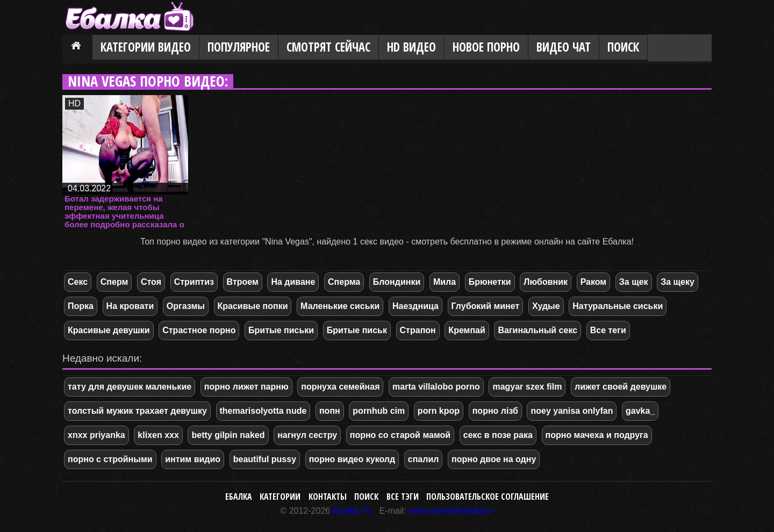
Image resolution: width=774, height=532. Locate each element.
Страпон (418, 330)
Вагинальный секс (537, 330)
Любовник (546, 282)
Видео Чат (564, 47)
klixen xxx (158, 435)
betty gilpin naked (228, 435)
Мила (445, 282)
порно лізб (495, 411)
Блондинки (397, 282)
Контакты (328, 497)
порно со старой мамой (400, 435)
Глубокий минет (486, 306)
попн (330, 411)
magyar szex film (527, 387)
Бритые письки (281, 330)
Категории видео (146, 47)
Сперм (114, 282)
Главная (77, 48)
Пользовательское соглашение (488, 497)
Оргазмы (186, 306)
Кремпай (467, 330)
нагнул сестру (307, 435)
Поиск (623, 47)
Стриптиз (194, 282)
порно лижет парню (246, 387)
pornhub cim (379, 411)
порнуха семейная (340, 387)
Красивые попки (253, 306)
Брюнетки (490, 282)
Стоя (151, 282)
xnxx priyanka (96, 435)
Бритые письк (357, 330)
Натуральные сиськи (618, 306)
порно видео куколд (352, 459)
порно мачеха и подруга (597, 435)
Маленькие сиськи (340, 306)
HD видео (411, 47)
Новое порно (486, 47)
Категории (280, 497)
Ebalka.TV (353, 511)
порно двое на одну (494, 459)
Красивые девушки (109, 330)
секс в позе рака (498, 435)
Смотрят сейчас (328, 47)
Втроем (243, 282)
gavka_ (640, 411)
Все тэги (403, 497)
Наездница (415, 306)
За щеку (678, 282)
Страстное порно (199, 330)
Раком (594, 282)
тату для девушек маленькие (130, 387)
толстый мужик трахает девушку (137, 411)
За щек (634, 282)
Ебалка (239, 497)
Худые (546, 306)
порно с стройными (110, 459)
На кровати (130, 306)
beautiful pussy (265, 459)
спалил (424, 459)
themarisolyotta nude (263, 411)
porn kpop (439, 411)
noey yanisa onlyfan (572, 411)
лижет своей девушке (621, 387)
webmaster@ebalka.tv (451, 511)
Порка (81, 306)
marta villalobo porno (436, 387)
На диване (293, 282)
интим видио (193, 459)
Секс (78, 282)
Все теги (608, 330)
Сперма (344, 282)
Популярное (239, 47)
